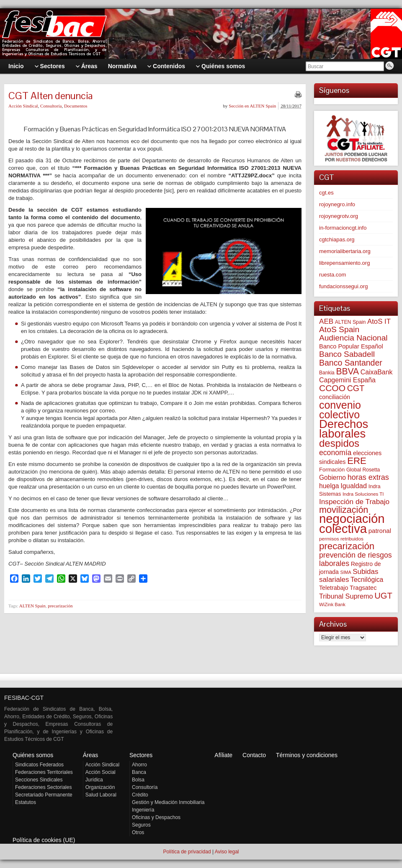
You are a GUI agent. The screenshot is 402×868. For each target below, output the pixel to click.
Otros (138, 832)
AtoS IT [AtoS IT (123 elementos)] (379, 321)
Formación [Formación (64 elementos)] (332, 470)
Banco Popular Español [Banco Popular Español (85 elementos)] (351, 346)
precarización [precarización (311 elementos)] (347, 546)
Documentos (76, 106)
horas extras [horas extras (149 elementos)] (368, 477)
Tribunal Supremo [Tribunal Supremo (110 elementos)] (346, 596)
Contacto (254, 755)
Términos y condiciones (307, 755)
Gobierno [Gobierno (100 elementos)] (332, 478)
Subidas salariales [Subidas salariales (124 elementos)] (349, 576)
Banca (139, 772)
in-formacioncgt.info (343, 228)
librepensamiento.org (344, 263)
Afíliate (223, 755)
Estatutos (26, 802)
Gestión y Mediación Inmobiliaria (168, 802)
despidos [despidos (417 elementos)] (339, 443)
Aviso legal (227, 852)
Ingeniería (143, 810)
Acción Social (100, 772)
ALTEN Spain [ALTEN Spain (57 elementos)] (350, 322)
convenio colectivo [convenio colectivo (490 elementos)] (340, 410)
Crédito (140, 795)
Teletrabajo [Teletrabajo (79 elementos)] (334, 588)
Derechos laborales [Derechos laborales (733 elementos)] (344, 429)
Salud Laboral (101, 795)
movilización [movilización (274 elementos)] (344, 510)
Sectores (141, 755)
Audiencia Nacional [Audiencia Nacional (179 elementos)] (353, 338)
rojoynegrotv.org (339, 216)
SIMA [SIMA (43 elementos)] (346, 572)
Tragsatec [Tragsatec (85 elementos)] (363, 588)
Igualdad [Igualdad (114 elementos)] (354, 486)
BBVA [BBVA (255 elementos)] (347, 371)
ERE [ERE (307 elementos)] (357, 461)
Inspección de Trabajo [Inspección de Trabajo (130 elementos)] (354, 502)
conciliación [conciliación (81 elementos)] (335, 397)
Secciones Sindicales (39, 780)
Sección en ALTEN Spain (252, 106)
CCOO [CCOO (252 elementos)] (332, 388)
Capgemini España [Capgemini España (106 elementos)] (347, 380)
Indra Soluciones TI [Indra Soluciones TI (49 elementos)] (363, 494)
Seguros (141, 825)
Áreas (91, 755)
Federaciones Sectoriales (43, 787)
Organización (100, 787)
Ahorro (139, 765)
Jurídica (94, 780)
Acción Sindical (23, 106)
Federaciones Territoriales (44, 772)
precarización (60, 606)
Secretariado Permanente (44, 795)
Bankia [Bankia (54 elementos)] (327, 373)
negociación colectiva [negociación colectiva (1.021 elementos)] (352, 524)
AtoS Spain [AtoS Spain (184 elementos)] (339, 329)
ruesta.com (332, 275)
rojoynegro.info (337, 204)
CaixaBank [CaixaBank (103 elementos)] (377, 372)
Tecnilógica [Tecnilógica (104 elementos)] (367, 580)
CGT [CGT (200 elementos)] (356, 388)
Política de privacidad (187, 852)
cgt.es (326, 193)
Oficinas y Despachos (156, 817)
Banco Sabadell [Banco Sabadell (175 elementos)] (347, 354)
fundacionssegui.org (343, 286)
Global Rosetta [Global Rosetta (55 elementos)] (363, 470)
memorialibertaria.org (345, 251)
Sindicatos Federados (39, 765)
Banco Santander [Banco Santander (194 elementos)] (351, 363)
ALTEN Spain (32, 606)
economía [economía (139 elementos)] (335, 453)
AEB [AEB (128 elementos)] (326, 321)
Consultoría (51, 106)
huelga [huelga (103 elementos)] (329, 486)
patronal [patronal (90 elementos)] (380, 531)
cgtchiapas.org (337, 239)
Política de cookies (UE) (44, 840)
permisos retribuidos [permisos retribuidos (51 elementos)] (341, 539)
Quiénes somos (33, 755)
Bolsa (138, 780)
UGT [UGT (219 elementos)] (383, 596)
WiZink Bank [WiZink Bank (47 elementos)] (332, 604)
